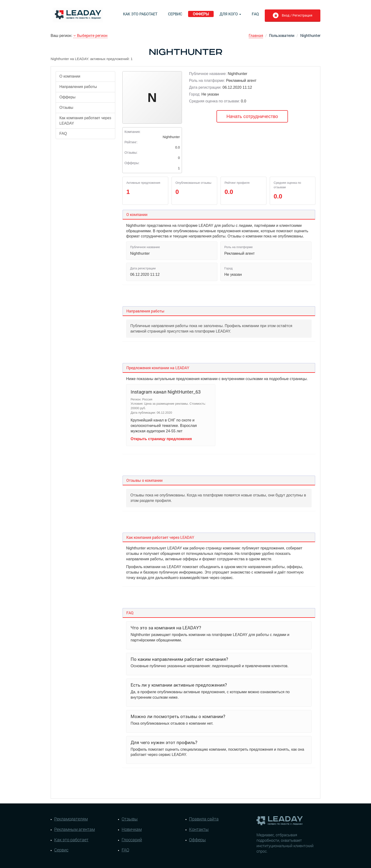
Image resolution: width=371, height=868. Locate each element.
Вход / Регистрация (292, 16)
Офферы (201, 14)
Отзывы (66, 107)
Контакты (199, 829)
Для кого (230, 14)
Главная (256, 35)
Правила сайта (204, 819)
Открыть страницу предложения (161, 439)
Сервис (175, 14)
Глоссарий (132, 840)
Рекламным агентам (75, 829)
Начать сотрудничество (252, 116)
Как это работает (140, 14)
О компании (70, 76)
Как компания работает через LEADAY (85, 121)
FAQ (255, 14)
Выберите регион (90, 35)
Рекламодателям (71, 819)
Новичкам (132, 829)
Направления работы (78, 87)
